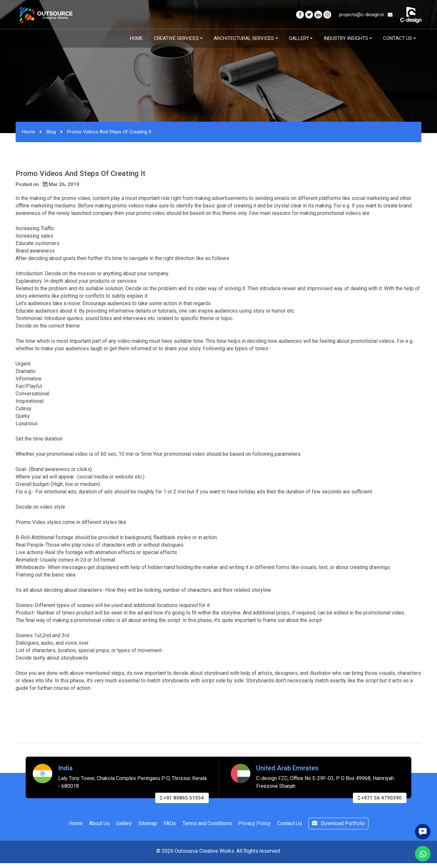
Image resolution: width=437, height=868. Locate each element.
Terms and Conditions (207, 823)
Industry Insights (346, 38)
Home (136, 38)
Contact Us (398, 38)
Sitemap (148, 823)
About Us (99, 823)
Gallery (299, 38)
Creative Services (176, 38)
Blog (51, 132)
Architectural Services (244, 38)
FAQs (170, 823)
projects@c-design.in (366, 15)
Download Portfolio (338, 823)
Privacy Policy (255, 823)
